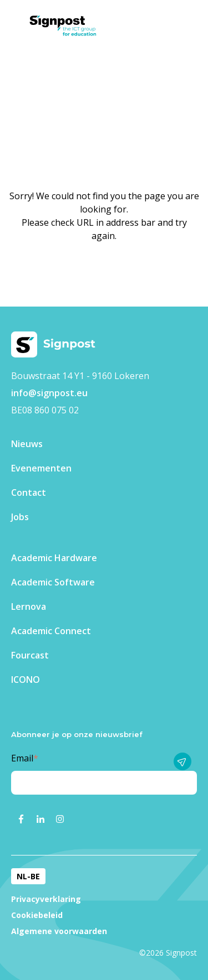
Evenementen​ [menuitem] (41, 468)
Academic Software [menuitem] (53, 582)
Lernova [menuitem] (29, 606)
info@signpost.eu (49, 393)
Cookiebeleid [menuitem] (37, 915)
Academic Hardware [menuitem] (54, 558)
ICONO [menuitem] (26, 680)
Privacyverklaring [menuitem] (46, 899)
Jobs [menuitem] (20, 517)
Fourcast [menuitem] (30, 655)
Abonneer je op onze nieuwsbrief (77, 734)
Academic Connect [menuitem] (51, 631)
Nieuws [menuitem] (27, 444)
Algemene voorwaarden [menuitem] (59, 931)
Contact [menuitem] (29, 492)
